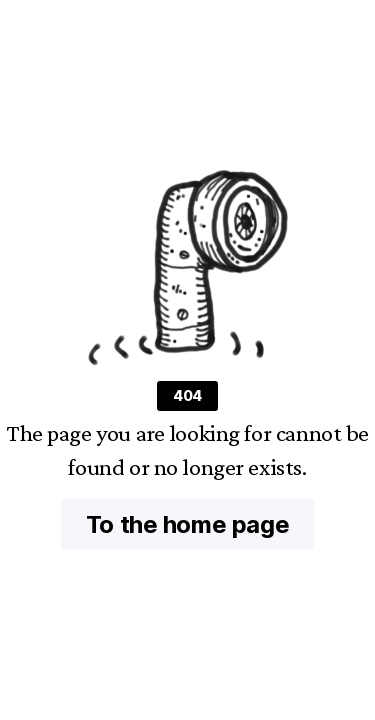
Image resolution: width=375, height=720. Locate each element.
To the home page (187, 524)
